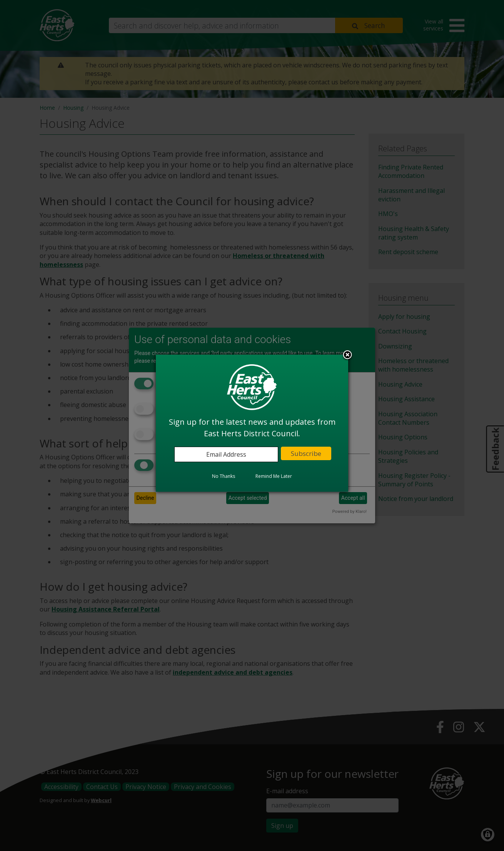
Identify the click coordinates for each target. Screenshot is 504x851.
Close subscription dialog (347, 355)
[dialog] (252, 423)
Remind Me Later (274, 476)
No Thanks (224, 476)
